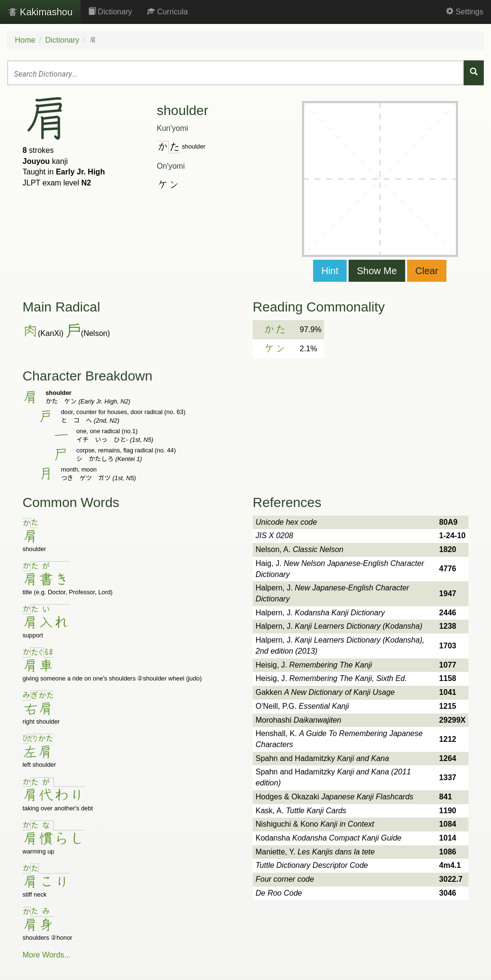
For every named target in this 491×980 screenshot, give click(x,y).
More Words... (47, 955)
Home (25, 40)
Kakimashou (40, 12)
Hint (330, 271)
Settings (465, 12)
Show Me (377, 271)
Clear (427, 271)
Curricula (167, 12)
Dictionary (110, 12)
